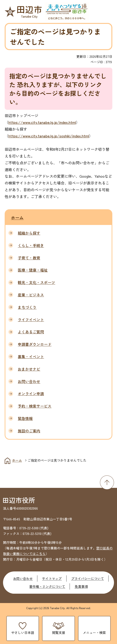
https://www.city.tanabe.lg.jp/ (34, 122)
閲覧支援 (59, 633)
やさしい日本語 (23, 633)
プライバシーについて (88, 578)
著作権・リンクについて (47, 586)
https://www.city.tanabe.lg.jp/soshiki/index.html (49, 136)
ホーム (17, 217)
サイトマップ (52, 578)
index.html (68, 122)
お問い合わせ (23, 578)
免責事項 (81, 586)
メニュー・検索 (94, 633)
